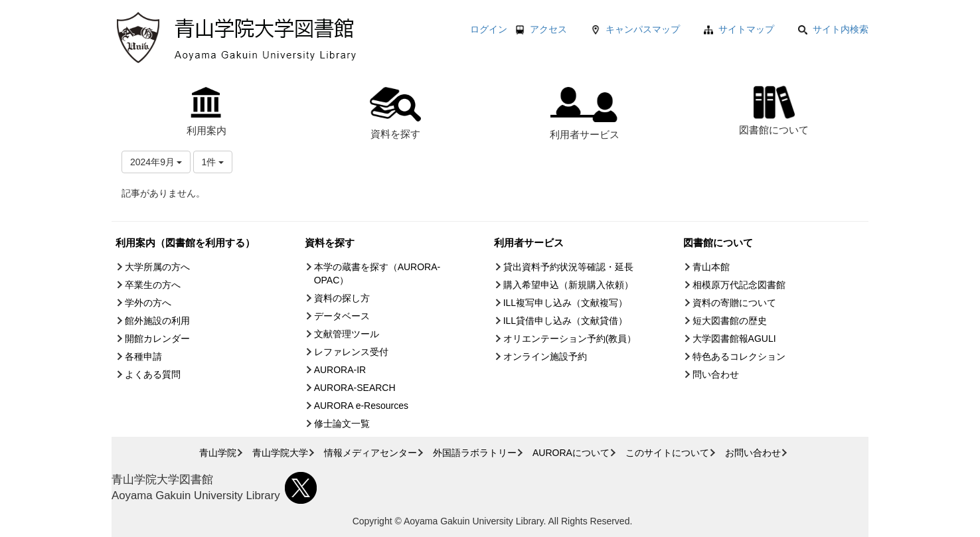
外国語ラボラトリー (475, 453)
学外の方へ (148, 303)
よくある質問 (153, 374)
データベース (342, 316)
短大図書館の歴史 (730, 321)
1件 (213, 162)
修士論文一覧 (342, 423)
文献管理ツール (347, 334)
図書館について (774, 109)
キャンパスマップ (643, 29)
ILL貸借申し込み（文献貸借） (565, 321)
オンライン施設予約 (545, 356)
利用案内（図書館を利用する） (185, 243)
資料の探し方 (342, 298)
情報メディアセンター (370, 453)
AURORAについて (571, 453)
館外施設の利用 (157, 321)
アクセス (548, 29)
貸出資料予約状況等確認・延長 (568, 267)
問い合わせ (716, 374)
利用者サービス (585, 114)
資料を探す (395, 113)
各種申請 (143, 356)
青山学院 (218, 453)
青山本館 (711, 267)
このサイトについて (667, 453)
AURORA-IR (340, 370)
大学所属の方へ (157, 267)
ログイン (489, 29)
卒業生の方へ (153, 285)
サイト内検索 (833, 29)
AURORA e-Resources (361, 406)
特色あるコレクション (739, 356)
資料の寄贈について (734, 303)
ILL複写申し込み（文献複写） (565, 303)
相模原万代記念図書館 (739, 285)
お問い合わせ (753, 453)
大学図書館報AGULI (734, 339)
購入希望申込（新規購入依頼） (568, 285)
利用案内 (206, 112)
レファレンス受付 (351, 352)
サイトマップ (746, 29)
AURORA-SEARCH (355, 388)
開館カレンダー (157, 339)
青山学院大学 (280, 453)
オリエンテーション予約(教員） (570, 339)
